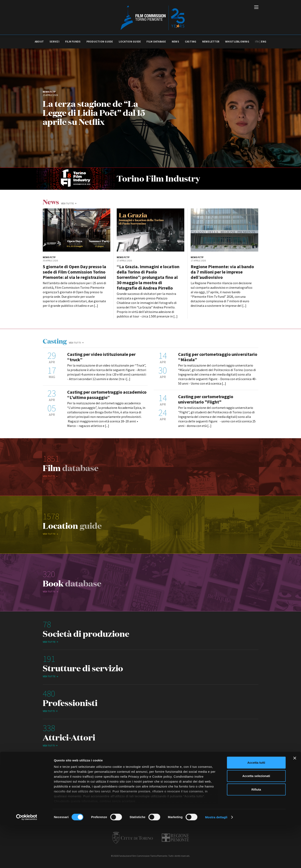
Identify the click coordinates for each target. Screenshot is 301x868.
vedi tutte (67, 203)
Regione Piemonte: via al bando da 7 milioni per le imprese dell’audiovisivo (222, 272)
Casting (191, 42)
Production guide (100, 42)
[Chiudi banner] (295, 801)
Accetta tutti (256, 805)
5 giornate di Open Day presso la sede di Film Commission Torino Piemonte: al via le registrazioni (74, 272)
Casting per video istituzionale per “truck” (101, 357)
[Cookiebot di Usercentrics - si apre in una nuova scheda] (27, 860)
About (39, 42)
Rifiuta (256, 832)
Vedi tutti (75, 343)
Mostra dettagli (216, 860)
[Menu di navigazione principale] (256, 8)
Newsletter (211, 42)
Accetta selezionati (256, 819)
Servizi (54, 42)
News (175, 42)
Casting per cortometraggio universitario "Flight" (206, 399)
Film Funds (73, 42)
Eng (264, 42)
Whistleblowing (237, 42)
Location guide (130, 42)
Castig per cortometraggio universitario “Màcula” (218, 357)
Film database (156, 42)
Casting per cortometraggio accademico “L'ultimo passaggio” (107, 395)
